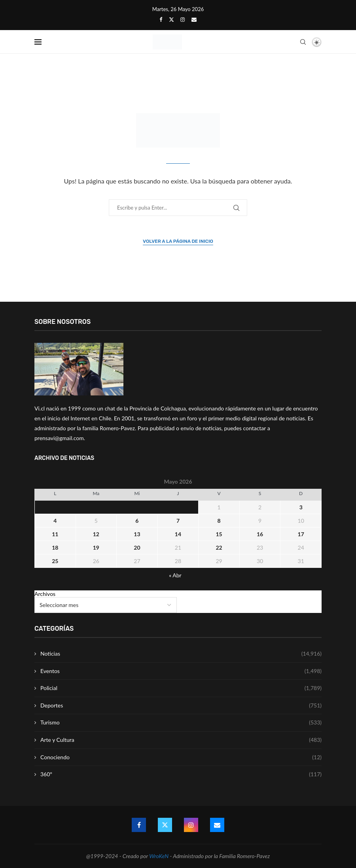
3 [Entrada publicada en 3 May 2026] (301, 507)
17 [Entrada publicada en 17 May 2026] (301, 534)
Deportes (181, 705)
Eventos (181, 671)
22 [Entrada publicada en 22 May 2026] (219, 547)
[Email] (194, 19)
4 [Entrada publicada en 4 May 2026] (55, 521)
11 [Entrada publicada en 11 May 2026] (55, 534)
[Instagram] (183, 19)
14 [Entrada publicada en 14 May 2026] (178, 534)
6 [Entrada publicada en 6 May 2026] (137, 521)
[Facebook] (161, 19)
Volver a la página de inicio (178, 241)
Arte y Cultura (181, 740)
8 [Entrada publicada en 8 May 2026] (219, 521)
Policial (181, 688)
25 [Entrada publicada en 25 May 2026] (55, 561)
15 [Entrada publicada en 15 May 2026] (219, 534)
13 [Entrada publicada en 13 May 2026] (137, 534)
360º (181, 774)
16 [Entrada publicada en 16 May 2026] (260, 534)
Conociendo (181, 757)
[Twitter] (171, 19)
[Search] (303, 42)
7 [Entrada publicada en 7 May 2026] (178, 521)
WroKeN (159, 856)
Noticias (181, 654)
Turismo (181, 722)
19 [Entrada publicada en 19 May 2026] (96, 547)
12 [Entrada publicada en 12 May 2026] (96, 534)
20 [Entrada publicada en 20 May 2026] (137, 547)
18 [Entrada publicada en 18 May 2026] (55, 547)
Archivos (45, 594)
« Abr (175, 575)
